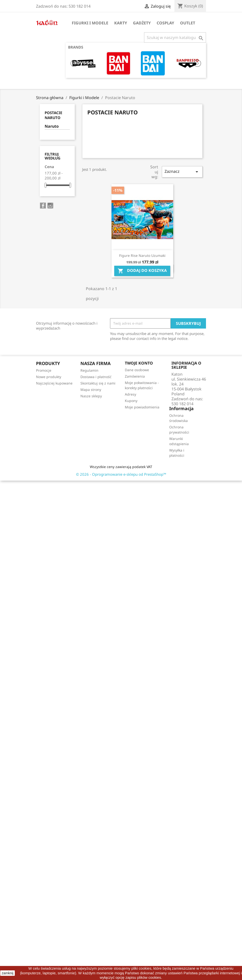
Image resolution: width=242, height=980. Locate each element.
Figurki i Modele (90, 23)
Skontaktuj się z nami (98, 383)
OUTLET (188, 23)
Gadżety (142, 23)
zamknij (8, 973)
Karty (121, 23)
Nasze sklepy (91, 396)
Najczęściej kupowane (54, 383)
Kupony (131, 401)
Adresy (130, 394)
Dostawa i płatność (96, 377)
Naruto (52, 126)
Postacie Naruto (53, 115)
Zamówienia (135, 376)
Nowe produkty (49, 377)
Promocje (44, 370)
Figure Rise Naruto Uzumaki (142, 255)
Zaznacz (182, 172)
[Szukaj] (175, 37)
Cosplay (165, 23)
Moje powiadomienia (142, 407)
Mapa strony (91, 390)
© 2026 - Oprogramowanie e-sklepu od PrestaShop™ (121, 474)
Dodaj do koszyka (142, 271)
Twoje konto (139, 363)
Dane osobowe (137, 370)
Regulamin (89, 370)
